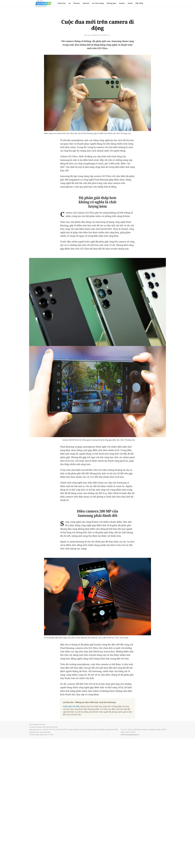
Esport (122, 3)
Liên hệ (123, 735)
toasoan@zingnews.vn (132, 735)
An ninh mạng (98, 3)
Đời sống (139, 3)
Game (130, 3)
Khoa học (62, 3)
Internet (86, 3)
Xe (70, 3)
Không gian (111, 3)
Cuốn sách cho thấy (71, 706)
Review (77, 3)
